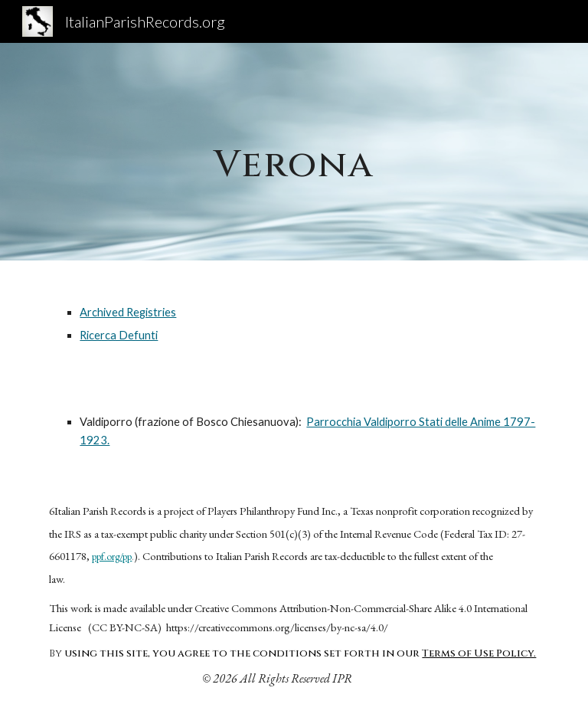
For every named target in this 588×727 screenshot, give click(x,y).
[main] (294, 151)
